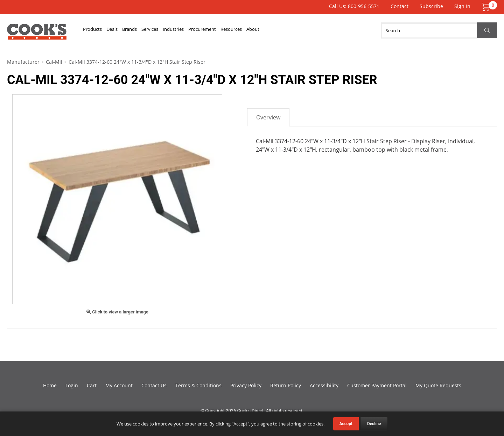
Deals (128, 30)
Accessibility (324, 385)
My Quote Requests (438, 385)
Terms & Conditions (198, 385)
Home (50, 385)
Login (72, 385)
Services (186, 30)
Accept (346, 424)
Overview (268, 117)
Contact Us (154, 385)
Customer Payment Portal (377, 385)
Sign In (462, 6)
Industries (220, 30)
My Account (119, 385)
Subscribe (431, 6)
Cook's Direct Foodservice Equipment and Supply (37, 34)
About (336, 30)
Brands (155, 30)
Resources (304, 30)
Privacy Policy (246, 385)
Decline (374, 424)
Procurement (262, 30)
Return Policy (286, 385)
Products (98, 30)
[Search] (439, 30)
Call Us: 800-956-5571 (354, 6)
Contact (400, 6)
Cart (92, 385)
